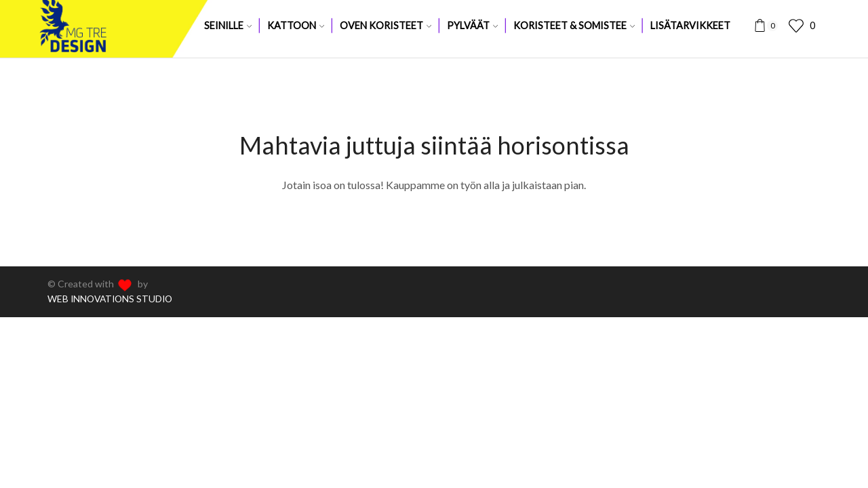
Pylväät (472, 25)
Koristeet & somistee (574, 25)
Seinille (228, 25)
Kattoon (296, 25)
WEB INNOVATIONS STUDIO (113, 299)
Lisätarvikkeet (690, 25)
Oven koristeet (386, 25)
